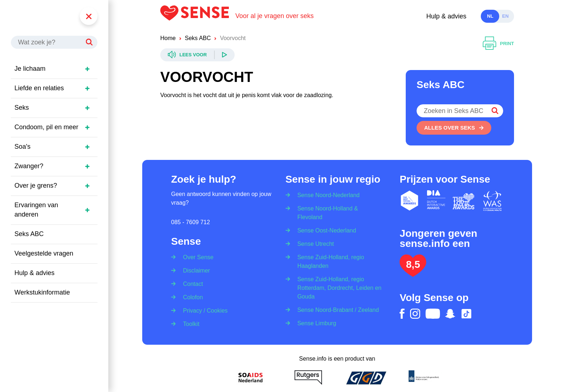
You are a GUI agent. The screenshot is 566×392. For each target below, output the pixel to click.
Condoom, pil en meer (46, 127)
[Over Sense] (196, 255)
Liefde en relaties (39, 88)
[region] (58, 191)
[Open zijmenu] (87, 69)
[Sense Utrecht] (313, 243)
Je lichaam (30, 69)
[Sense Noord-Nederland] (326, 193)
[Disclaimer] (194, 270)
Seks (22, 108)
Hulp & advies (446, 16)
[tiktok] (466, 314)
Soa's (22, 147)
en (505, 16)
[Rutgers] (308, 378)
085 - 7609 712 (191, 222)
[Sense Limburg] (315, 323)
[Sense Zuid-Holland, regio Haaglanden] (337, 261)
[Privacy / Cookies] (203, 310)
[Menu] (89, 16)
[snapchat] (450, 314)
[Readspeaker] (197, 55)
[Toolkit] (189, 324)
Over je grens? (36, 186)
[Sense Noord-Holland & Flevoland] (337, 212)
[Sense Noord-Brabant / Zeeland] (336, 310)
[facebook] (402, 314)
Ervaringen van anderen (36, 210)
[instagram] (415, 314)
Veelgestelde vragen (44, 253)
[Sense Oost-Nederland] (325, 230)
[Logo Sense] (198, 16)
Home (168, 38)
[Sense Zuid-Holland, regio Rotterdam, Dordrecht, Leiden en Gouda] (337, 288)
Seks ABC (29, 234)
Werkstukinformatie (42, 292)
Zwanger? (29, 166)
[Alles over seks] (454, 128)
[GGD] (366, 378)
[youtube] (433, 314)
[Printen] (498, 44)
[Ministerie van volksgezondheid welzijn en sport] (424, 378)
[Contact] (191, 284)
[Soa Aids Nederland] (251, 378)
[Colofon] (191, 297)
